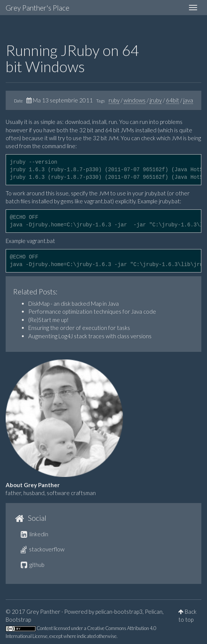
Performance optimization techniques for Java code (92, 311)
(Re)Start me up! (48, 320)
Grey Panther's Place (38, 8)
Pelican (154, 611)
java (188, 100)
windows (135, 100)
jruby (156, 100)
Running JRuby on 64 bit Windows (72, 58)
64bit (172, 100)
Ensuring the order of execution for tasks (79, 328)
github (33, 565)
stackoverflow (43, 549)
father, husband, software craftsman (51, 493)
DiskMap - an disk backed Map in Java (74, 303)
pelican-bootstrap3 (119, 611)
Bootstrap (18, 619)
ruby (114, 100)
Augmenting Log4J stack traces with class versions (90, 336)
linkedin (34, 534)
